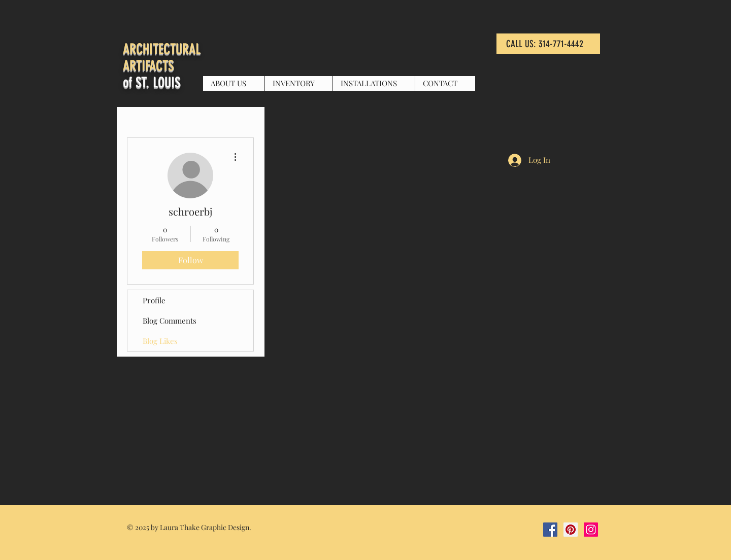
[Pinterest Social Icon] (571, 530)
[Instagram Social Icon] (591, 530)
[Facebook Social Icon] (550, 530)
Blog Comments (170, 321)
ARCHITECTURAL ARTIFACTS (162, 57)
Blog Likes (160, 341)
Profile (154, 300)
